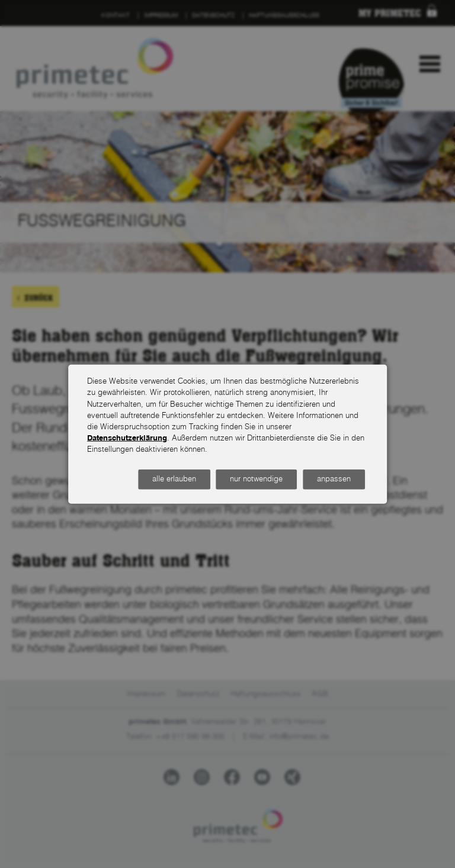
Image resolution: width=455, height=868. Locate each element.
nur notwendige (256, 479)
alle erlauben (174, 479)
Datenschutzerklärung (127, 438)
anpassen (334, 479)
